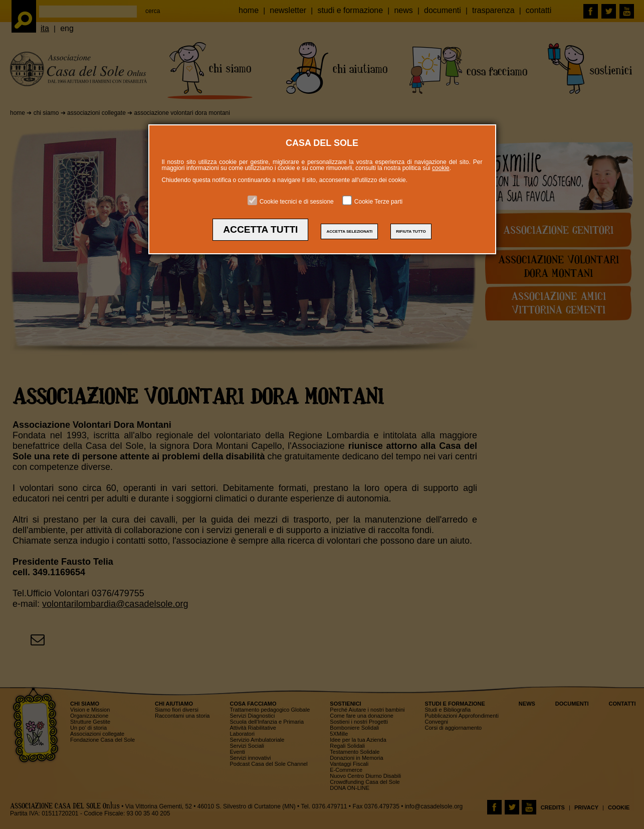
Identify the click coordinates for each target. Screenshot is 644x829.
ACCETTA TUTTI (260, 229)
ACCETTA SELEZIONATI (349, 231)
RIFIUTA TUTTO (411, 231)
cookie (441, 168)
